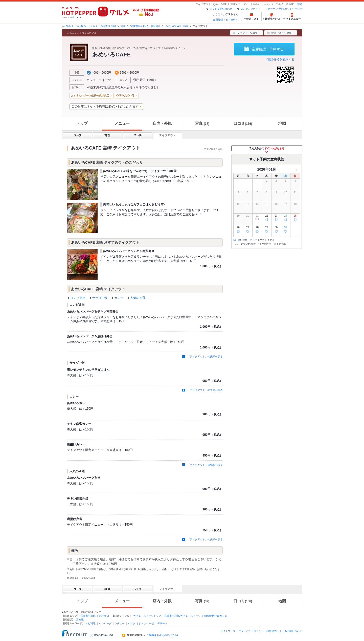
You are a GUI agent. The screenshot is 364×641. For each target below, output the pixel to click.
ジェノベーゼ (146, 623)
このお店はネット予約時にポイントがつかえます (105, 107)
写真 (202, 123)
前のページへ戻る (76, 26)
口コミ (243, 123)
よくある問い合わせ (221, 9)
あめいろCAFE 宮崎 (177, 26)
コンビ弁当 (78, 298)
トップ (82, 123)
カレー (119, 298)
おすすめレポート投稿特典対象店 (90, 96)
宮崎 (300, 4)
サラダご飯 (100, 298)
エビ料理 (90, 623)
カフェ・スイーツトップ (147, 616)
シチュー (120, 623)
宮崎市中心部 (138, 26)
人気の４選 (138, 298)
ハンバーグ (105, 623)
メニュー (122, 123)
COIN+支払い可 (125, 96)
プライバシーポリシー (251, 631)
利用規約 (271, 631)
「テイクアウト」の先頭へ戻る (205, 356)
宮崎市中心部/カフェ (215, 616)
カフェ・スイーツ (99, 80)
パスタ (132, 623)
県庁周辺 (155, 26)
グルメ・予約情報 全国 (103, 26)
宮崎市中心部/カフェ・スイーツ (182, 616)
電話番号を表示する (281, 59)
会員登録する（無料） (225, 20)
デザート (162, 623)
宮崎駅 (80, 620)
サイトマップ (228, 631)
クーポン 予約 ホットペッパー (285, 9)
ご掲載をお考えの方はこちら (163, 635)
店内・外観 (162, 123)
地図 (282, 123)
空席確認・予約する (268, 49)
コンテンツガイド (251, 9)
